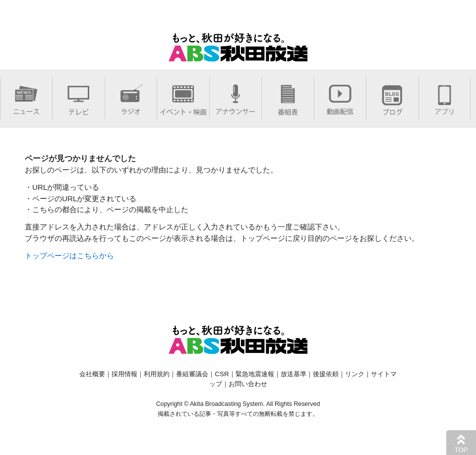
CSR (222, 374)
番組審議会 (192, 374)
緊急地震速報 (255, 374)
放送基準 (294, 374)
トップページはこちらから (69, 256)
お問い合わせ (248, 384)
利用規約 (157, 374)
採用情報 (124, 374)
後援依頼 (326, 374)
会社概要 (92, 374)
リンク (355, 374)
